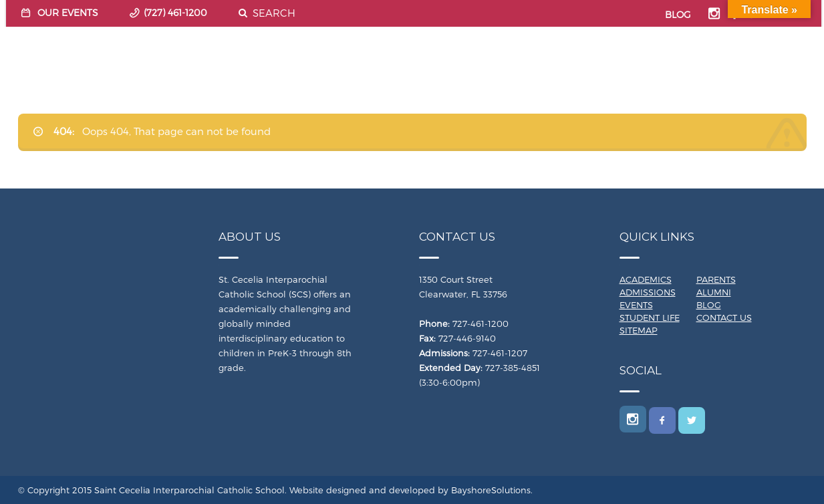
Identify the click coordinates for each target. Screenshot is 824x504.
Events (636, 305)
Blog (709, 305)
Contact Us (724, 318)
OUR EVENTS (68, 12)
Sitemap (639, 330)
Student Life (650, 318)
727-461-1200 (480, 324)
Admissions (648, 292)
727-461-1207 (500, 353)
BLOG (678, 14)
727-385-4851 (513, 368)
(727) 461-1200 (175, 12)
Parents (716, 279)
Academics (646, 279)
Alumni (714, 292)
